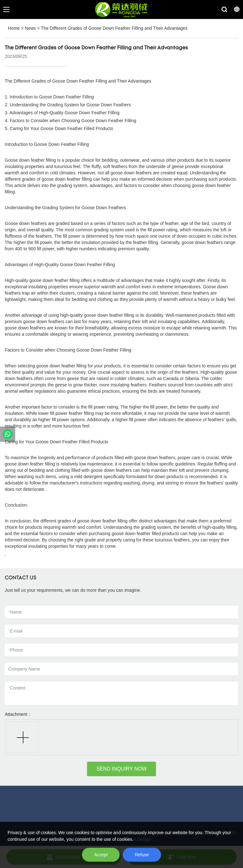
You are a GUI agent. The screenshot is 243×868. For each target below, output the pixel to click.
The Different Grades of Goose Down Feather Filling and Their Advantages (114, 28)
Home (14, 28)
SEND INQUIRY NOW (122, 769)
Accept (101, 855)
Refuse (142, 855)
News (30, 28)
